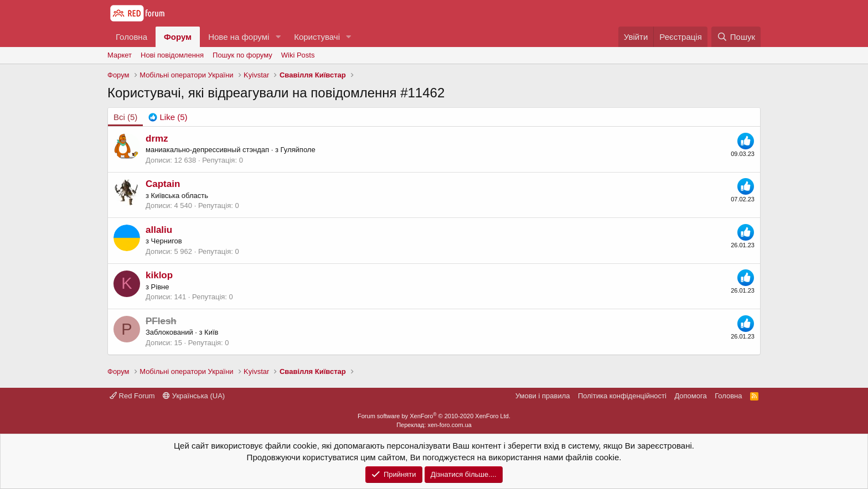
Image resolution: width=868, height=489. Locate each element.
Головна (131, 37)
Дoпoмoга (690, 396)
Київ (211, 332)
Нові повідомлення (172, 55)
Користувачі (317, 37)
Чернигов (167, 241)
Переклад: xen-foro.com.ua (434, 425)
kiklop (159, 275)
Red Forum (132, 396)
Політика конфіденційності (622, 396)
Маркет (120, 55)
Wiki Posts (298, 55)
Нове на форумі (239, 37)
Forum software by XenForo (434, 416)
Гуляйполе (298, 150)
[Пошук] (736, 37)
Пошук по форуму (242, 55)
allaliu (159, 230)
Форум (178, 37)
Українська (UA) (194, 396)
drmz (157, 139)
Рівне (160, 287)
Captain (163, 184)
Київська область (180, 196)
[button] (278, 37)
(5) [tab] (125, 117)
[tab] (168, 117)
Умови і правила (543, 396)
